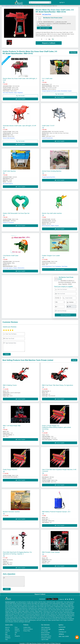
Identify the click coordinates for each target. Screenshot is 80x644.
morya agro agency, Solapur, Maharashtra (14, 267)
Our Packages (45, 630)
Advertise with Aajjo (46, 628)
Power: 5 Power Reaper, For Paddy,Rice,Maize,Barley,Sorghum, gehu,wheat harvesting (56, 427)
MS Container (50, 606)
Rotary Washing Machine (67, 609)
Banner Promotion (45, 632)
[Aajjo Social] (66, 599)
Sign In (62, 2)
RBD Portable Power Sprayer (51, 552)
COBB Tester (8, 612)
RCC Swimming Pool (63, 618)
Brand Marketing (45, 634)
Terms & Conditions (28, 628)
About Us (7, 627)
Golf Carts (39, 620)
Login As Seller (45, 639)
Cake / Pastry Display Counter (47, 612)
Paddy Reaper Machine (10, 469)
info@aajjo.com (62, 631)
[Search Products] (30, 2)
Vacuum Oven (59, 608)
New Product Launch (46, 635)
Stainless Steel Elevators (46, 604)
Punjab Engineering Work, (49, 176)
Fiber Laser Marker (59, 612)
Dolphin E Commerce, (9, 222)
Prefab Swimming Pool (29, 618)
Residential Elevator (18, 604)
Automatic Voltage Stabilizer (36, 611)
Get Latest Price (47, 14)
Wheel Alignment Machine (58, 617)
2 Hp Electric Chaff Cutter (11, 255)
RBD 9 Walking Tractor (10, 385)
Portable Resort (24, 606)
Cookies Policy (27, 627)
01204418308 (62, 627)
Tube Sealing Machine (69, 601)
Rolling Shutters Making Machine (29, 617)
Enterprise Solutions (46, 637)
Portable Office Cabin (69, 606)
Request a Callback (49, 42)
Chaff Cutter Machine (9, 170)
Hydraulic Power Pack (23, 609)
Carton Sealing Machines (55, 603)
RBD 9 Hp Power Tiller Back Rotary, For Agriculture (58, 385)
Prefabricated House (33, 608)
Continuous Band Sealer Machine (32, 615)
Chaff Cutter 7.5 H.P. (48, 125)
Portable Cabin (30, 601)
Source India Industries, (9, 137)
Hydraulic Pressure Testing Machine (32, 612)
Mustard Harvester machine (11, 511)
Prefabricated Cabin (59, 606)
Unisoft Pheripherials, (48, 137)
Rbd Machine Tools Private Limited (53, 17)
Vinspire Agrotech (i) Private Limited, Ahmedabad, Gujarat (57, 90)
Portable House (63, 604)
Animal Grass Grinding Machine (52, 170)
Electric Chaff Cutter (19, 5)
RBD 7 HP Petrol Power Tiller (12, 425)
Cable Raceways (62, 614)
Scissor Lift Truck (35, 604)
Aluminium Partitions (22, 603)
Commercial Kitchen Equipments (33, 614)
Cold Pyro (16, 621)
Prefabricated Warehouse (22, 608)
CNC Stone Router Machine (54, 609)
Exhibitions (8, 637)
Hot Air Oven (66, 608)
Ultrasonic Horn (54, 614)
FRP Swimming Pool (39, 618)
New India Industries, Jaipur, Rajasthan (13, 92)
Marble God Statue (10, 614)
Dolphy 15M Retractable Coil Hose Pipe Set (16, 213)
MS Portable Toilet (16, 606)
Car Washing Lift (41, 617)
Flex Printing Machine (42, 609)
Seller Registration (46, 627)
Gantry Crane (55, 611)
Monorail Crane (69, 611)
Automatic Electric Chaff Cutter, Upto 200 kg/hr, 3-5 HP (19, 125)
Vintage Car (45, 620)
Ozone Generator (9, 621)
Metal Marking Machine (69, 612)
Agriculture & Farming (10, 5)
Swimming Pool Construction (51, 618)
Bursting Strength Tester (17, 612)
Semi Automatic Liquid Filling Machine (65, 615)
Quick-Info (8, 635)
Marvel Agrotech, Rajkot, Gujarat (50, 225)
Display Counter (65, 603)
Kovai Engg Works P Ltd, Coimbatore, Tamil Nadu (55, 266)
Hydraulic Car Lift (27, 604)
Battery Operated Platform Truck (55, 620)
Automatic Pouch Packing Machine (48, 615)
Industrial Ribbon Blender (11, 603)
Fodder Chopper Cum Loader (51, 255)
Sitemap (7, 628)
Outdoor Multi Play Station (40, 601)
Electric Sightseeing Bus (30, 620)
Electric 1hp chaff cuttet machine (52, 213)
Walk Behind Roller (51, 601)
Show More (73, 52)
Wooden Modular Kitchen (16, 617)
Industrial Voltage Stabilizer (11, 611)
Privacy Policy (27, 630)
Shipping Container (42, 608)
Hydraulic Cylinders (13, 609)
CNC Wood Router (33, 609)
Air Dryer (7, 617)
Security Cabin (55, 604)
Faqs (6, 639)
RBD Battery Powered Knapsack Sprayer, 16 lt (56, 511)
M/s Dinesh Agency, (8, 183)
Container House (51, 608)
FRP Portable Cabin (42, 606)
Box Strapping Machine (43, 603)
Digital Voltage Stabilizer (24, 611)
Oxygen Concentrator (68, 620)
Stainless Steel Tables (32, 603)
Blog (6, 634)
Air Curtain (22, 614)
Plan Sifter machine (45, 614)
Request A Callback (40, 594)
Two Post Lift (49, 617)
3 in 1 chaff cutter (47, 78)
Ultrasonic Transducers (19, 615)
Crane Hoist (62, 611)
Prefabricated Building (10, 608)
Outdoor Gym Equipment (19, 620)
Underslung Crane (47, 611)
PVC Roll (17, 614)
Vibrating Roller (60, 601)
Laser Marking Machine (21, 601)
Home (3, 5)
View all (74, 360)
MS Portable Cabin (33, 606)
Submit (7, 354)
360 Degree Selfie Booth (25, 621)
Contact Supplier (45, 27)
